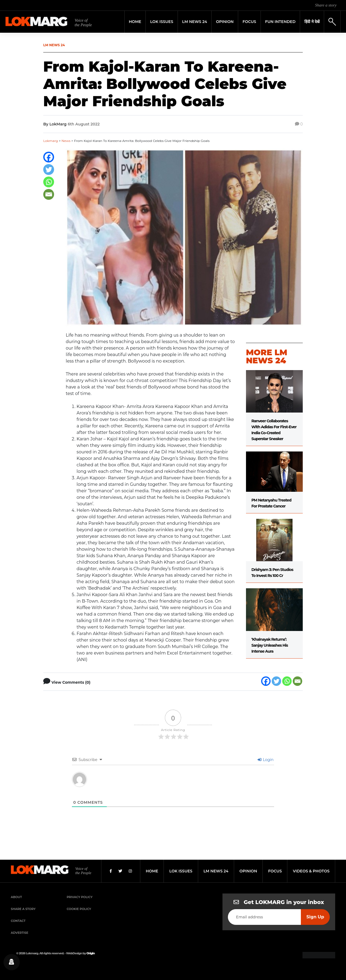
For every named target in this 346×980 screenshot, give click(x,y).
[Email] (49, 194)
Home (135, 22)
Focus (249, 22)
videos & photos (311, 871)
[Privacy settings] (12, 962)
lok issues (181, 871)
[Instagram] (130, 871)
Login (266, 760)
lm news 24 (216, 871)
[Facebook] (49, 157)
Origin (91, 953)
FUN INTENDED (280, 22)
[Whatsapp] (49, 182)
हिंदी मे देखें (312, 22)
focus (275, 871)
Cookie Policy (79, 909)
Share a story (326, 5)
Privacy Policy (80, 897)
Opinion (225, 22)
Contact (18, 921)
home (152, 871)
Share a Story (23, 909)
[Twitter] (49, 170)
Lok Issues (162, 22)
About (16, 897)
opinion (248, 871)
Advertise (20, 933)
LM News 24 (195, 22)
